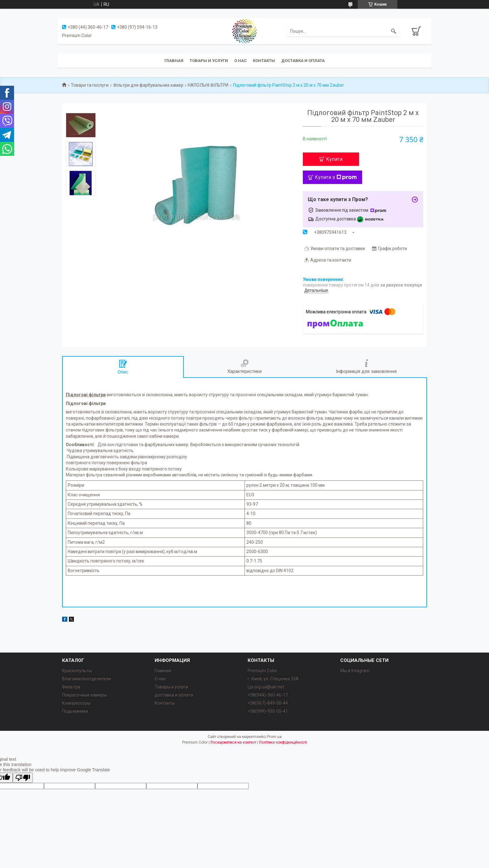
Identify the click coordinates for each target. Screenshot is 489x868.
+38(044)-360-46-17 (268, 695)
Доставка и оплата (303, 61)
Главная (174, 61)
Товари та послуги (90, 85)
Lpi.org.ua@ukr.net (266, 687)
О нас (240, 61)
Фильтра (71, 687)
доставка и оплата (174, 695)
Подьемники (75, 711)
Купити (334, 159)
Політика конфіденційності (283, 742)
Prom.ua (274, 737)
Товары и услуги (209, 61)
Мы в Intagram (355, 671)
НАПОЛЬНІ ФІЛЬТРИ (208, 85)
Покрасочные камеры (84, 695)
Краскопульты (77, 671)
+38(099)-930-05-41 (268, 711)
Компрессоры (76, 703)
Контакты (264, 61)
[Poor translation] (23, 778)
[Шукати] (394, 31)
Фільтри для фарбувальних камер (148, 85)
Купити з (336, 177)
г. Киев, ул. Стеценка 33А (273, 679)
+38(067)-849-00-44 (268, 703)
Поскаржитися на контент (233, 742)
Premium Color (262, 671)
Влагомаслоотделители (87, 679)
